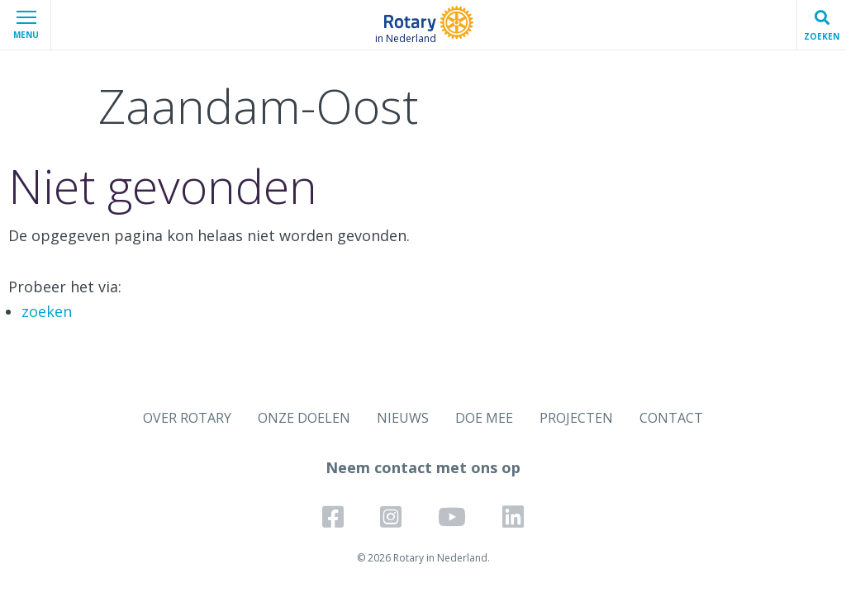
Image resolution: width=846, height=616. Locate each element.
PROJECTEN (576, 418)
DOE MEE (484, 418)
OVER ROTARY (187, 418)
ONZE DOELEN (304, 418)
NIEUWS (403, 418)
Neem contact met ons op (423, 467)
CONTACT (671, 418)
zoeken (47, 311)
